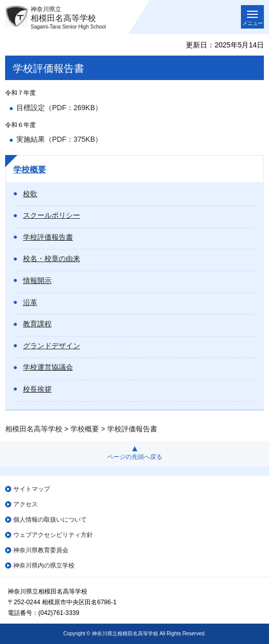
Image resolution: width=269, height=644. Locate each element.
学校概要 (30, 170)
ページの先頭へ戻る (135, 457)
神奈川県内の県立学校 (44, 565)
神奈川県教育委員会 (41, 550)
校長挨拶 (37, 389)
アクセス (26, 504)
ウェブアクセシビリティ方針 (53, 535)
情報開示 (37, 280)
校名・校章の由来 (52, 259)
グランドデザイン (52, 346)
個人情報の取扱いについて (50, 520)
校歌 (30, 194)
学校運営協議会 (48, 367)
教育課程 (37, 324)
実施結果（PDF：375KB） (59, 139)
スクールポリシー (52, 215)
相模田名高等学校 (34, 429)
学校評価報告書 (48, 237)
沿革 (30, 302)
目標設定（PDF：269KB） (59, 108)
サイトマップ (32, 489)
